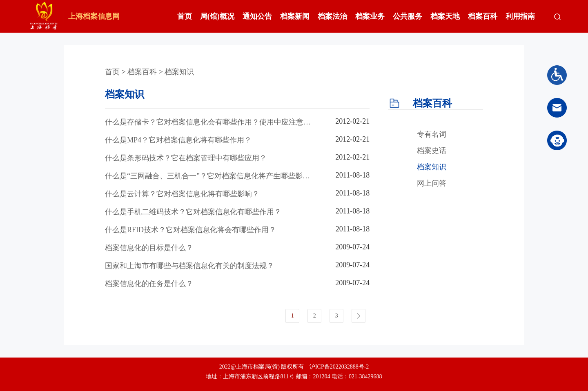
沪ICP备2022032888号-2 (339, 367)
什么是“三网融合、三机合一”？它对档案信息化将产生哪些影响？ (204, 176)
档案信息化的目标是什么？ (149, 248)
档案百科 (483, 16)
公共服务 (408, 16)
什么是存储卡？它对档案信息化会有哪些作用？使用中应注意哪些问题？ (208, 122)
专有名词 (432, 134)
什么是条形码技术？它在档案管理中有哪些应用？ (186, 158)
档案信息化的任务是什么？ (149, 284)
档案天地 (445, 16)
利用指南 (520, 16)
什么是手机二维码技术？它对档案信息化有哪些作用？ (193, 212)
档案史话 (432, 151)
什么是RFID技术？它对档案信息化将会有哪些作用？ (190, 230)
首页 (185, 16)
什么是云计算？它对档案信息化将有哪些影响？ (182, 194)
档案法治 (332, 16)
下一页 (359, 316)
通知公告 (257, 16)
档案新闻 (295, 16)
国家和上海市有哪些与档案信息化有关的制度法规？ (189, 266)
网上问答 (432, 183)
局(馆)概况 (217, 16)
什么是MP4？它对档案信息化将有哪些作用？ (178, 140)
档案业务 (370, 16)
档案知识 (179, 72)
